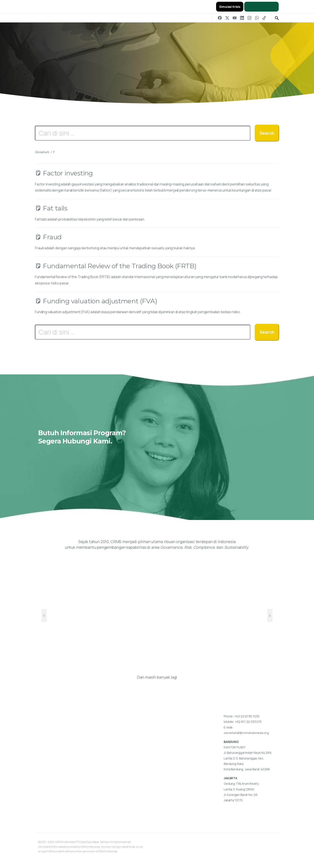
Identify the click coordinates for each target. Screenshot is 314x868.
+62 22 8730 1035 (247, 716)
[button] (277, 18)
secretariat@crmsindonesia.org (246, 733)
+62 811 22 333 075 (248, 722)
